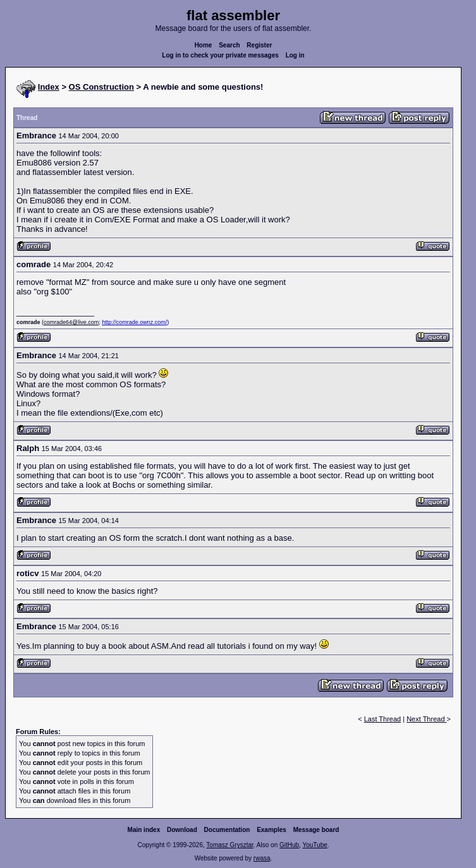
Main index (144, 830)
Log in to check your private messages (220, 55)
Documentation (227, 830)
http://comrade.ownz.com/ (134, 322)
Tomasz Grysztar (229, 845)
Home (204, 45)
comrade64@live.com (71, 322)
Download (182, 830)
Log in (295, 55)
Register (259, 45)
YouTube (314, 845)
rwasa (262, 858)
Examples (272, 830)
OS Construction (101, 87)
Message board (316, 830)
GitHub (289, 845)
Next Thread (426, 719)
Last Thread (383, 719)
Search (229, 45)
